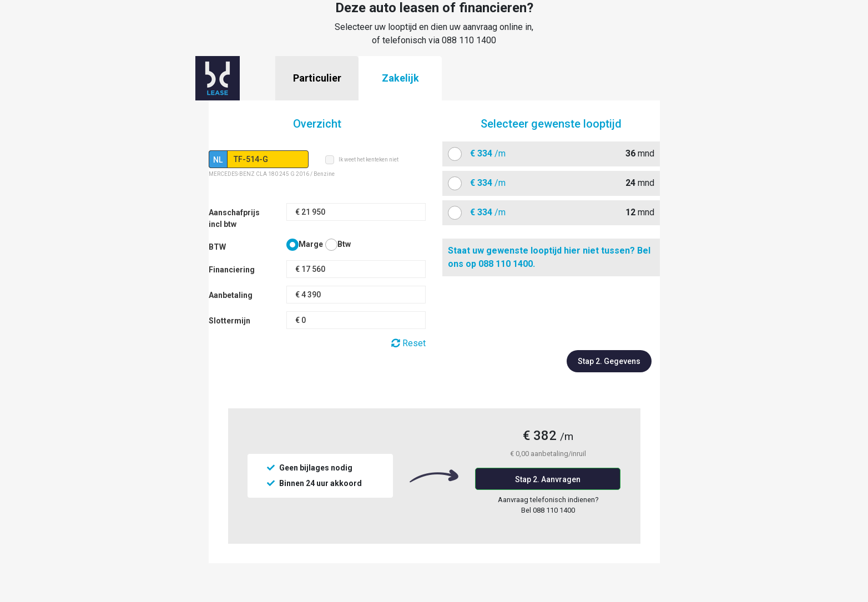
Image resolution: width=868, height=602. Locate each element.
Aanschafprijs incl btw (234, 218)
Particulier (317, 78)
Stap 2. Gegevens (609, 361)
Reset (408, 343)
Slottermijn (229, 321)
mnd (558, 154)
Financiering (232, 270)
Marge (311, 244)
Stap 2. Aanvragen (548, 479)
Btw (344, 244)
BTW (217, 247)
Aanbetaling (231, 295)
